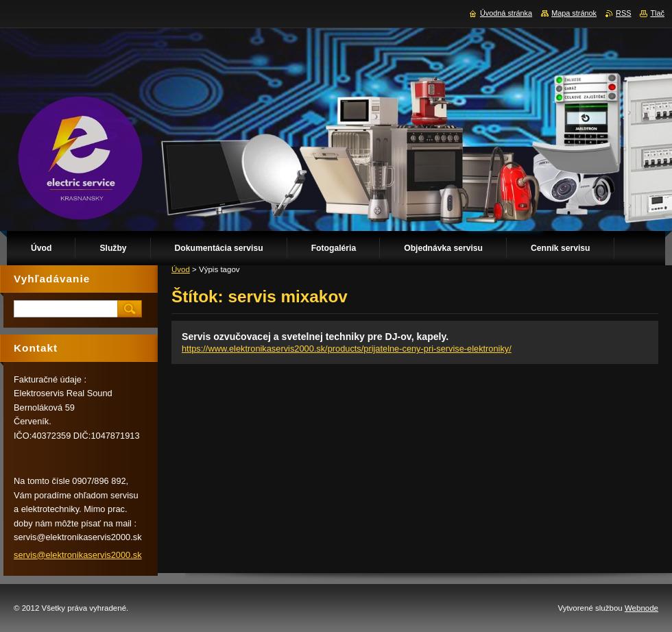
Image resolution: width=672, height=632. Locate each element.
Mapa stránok (574, 13)
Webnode (641, 608)
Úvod (181, 269)
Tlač (657, 13)
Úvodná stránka (506, 13)
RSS (623, 13)
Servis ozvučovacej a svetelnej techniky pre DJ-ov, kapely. (315, 337)
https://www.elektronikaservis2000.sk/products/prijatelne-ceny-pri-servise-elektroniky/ (347, 349)
